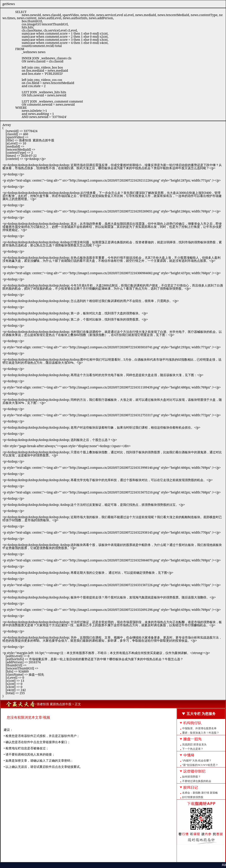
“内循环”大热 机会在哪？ (197, 761)
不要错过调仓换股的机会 (197, 781)
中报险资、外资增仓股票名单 (199, 728)
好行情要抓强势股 (193, 797)
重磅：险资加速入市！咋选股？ (201, 733)
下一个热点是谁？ (193, 749)
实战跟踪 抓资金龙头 (194, 744)
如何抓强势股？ (191, 777)
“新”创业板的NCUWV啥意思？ (200, 765)
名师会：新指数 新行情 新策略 (200, 793)
